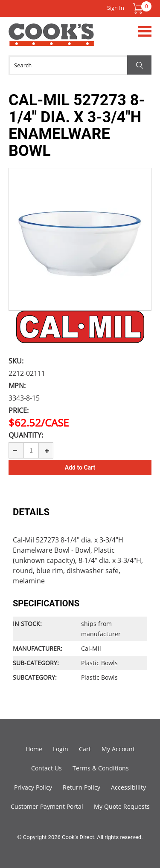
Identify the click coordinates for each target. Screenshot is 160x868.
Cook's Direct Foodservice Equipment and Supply (51, 40)
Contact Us (47, 768)
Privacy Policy (33, 787)
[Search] (80, 65)
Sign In (116, 8)
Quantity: (26, 435)
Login (61, 749)
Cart (85, 749)
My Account (118, 749)
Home (34, 749)
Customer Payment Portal (47, 806)
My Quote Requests (122, 806)
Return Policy (81, 787)
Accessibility (128, 787)
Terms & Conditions (101, 768)
